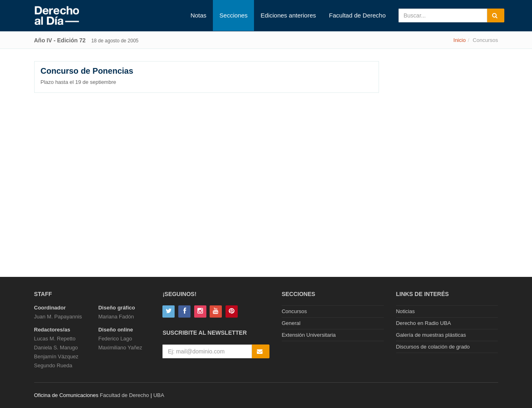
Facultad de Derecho (357, 15)
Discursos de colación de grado (433, 347)
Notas (198, 15)
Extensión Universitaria (309, 335)
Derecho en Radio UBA (424, 323)
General (291, 323)
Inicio (460, 40)
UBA (159, 395)
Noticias (405, 311)
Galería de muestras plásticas (431, 335)
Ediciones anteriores (288, 15)
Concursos (294, 311)
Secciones (233, 15)
